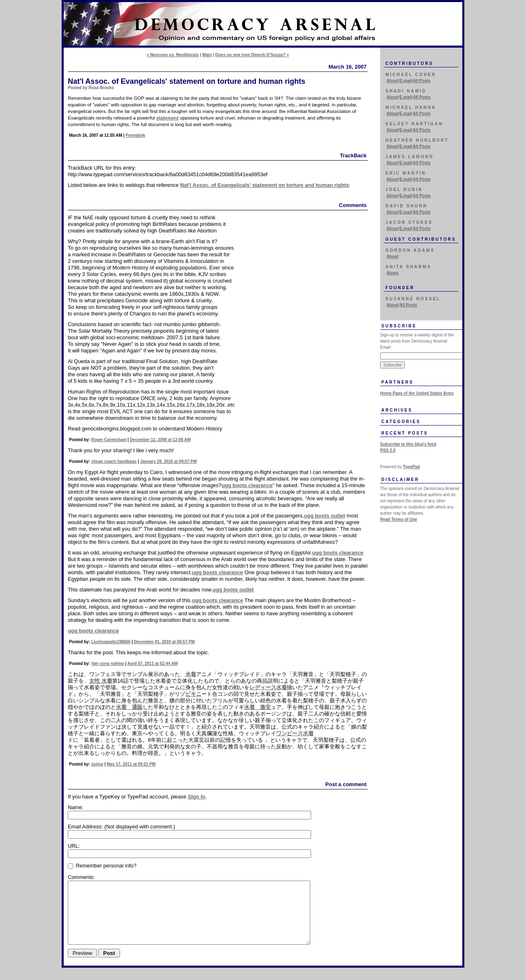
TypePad (412, 467)
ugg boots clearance (247, 485)
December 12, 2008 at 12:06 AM (160, 440)
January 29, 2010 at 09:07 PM (168, 461)
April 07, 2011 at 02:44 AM (152, 664)
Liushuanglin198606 (111, 642)
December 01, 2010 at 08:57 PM (164, 642)
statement (167, 118)
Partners (397, 382)
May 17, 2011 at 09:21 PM (131, 764)
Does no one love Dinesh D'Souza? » (252, 55)
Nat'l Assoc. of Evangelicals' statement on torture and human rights (264, 185)
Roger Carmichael (109, 440)
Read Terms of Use (399, 519)
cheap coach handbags (114, 461)
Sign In (197, 797)
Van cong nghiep (108, 664)
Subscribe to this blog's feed (408, 444)
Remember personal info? (102, 866)
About (393, 81)
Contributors (409, 63)
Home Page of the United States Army (417, 393)
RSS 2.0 (388, 450)
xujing (97, 764)
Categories (401, 422)
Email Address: (121, 827)
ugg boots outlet (325, 516)
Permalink (136, 135)
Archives (397, 410)
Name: (76, 807)
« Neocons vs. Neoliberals (173, 55)
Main (207, 55)
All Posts (422, 81)
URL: (74, 846)
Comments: (81, 877)
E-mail (406, 81)
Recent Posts (405, 433)
